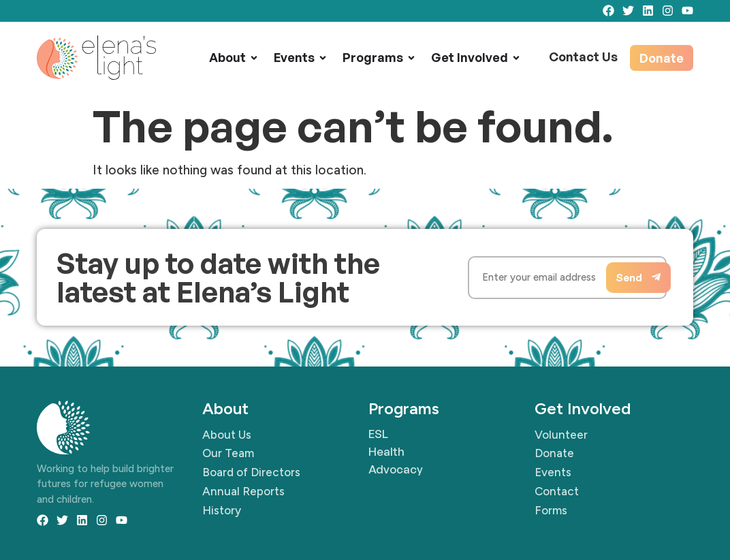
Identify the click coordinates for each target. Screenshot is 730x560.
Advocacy (396, 469)
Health (386, 451)
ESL (378, 434)
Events (294, 57)
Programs (373, 57)
